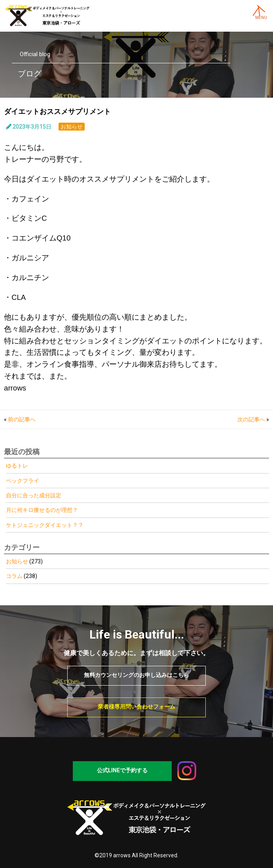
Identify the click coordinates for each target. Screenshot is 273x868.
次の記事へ (251, 419)
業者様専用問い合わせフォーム (136, 707)
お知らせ (72, 127)
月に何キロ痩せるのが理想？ (42, 510)
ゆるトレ (17, 466)
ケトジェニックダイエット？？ (45, 525)
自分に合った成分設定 (34, 495)
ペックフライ (23, 481)
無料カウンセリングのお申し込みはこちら (136, 675)
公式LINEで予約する (122, 770)
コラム (14, 576)
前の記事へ (22, 419)
